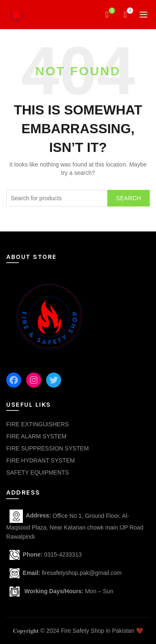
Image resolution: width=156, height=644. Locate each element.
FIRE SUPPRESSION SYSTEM (47, 448)
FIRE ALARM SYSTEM (36, 436)
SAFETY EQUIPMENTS (38, 472)
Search (129, 198)
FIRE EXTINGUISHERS (37, 424)
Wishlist (111, 11)
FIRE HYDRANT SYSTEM (41, 460)
